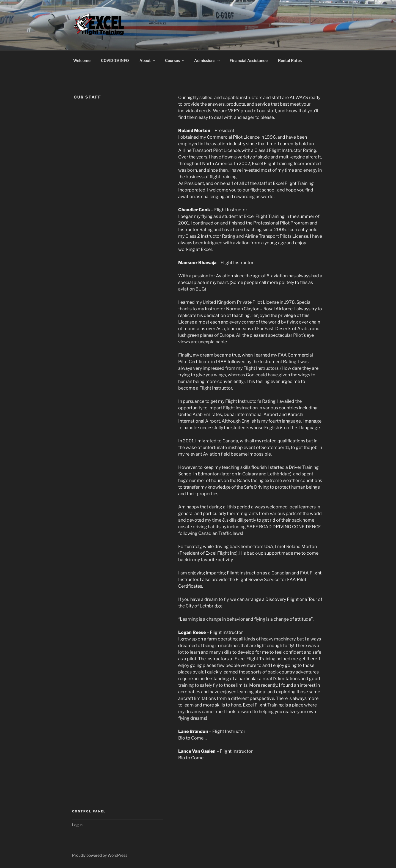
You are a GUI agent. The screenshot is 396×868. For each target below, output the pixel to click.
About (148, 60)
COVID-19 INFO (115, 60)
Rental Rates (290, 60)
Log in (77, 825)
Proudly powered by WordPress (100, 855)
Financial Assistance (249, 60)
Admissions (207, 60)
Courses (175, 60)
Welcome (82, 60)
